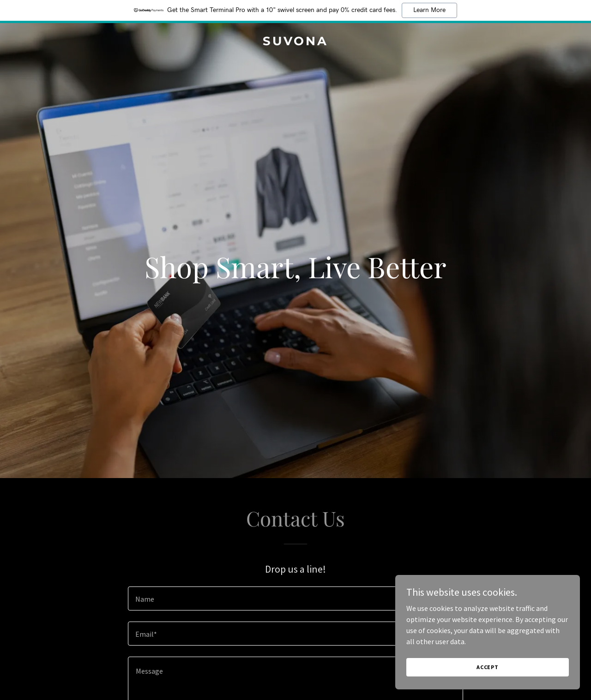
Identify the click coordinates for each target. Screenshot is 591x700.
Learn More (429, 10)
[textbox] (295, 598)
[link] (296, 42)
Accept (488, 667)
